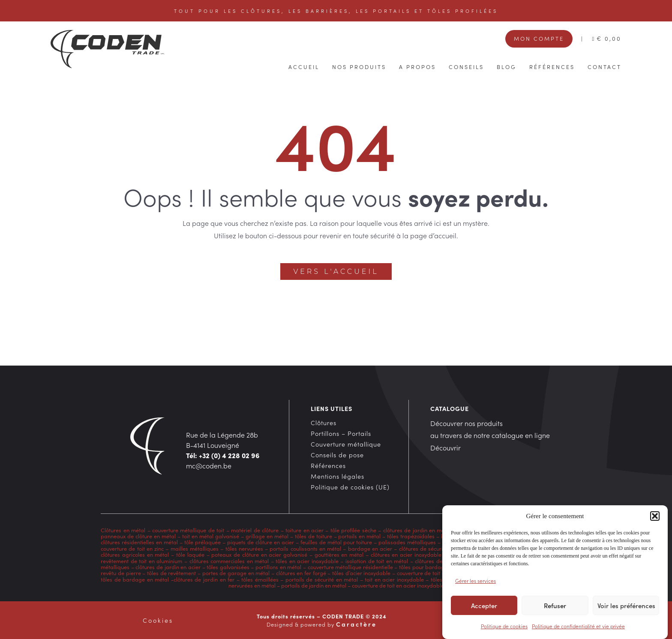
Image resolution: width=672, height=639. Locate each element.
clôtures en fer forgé (301, 573)
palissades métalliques (407, 542)
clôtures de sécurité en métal (435, 548)
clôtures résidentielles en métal (139, 542)
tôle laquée (190, 554)
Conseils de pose (337, 455)
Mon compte (539, 38)
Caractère (356, 624)
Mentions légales (337, 476)
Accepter (484, 607)
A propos (417, 66)
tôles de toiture (313, 536)
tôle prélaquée (202, 542)
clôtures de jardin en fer (204, 579)
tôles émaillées (260, 579)
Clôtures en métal (124, 530)
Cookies (158, 620)
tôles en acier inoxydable (307, 561)
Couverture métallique (346, 444)
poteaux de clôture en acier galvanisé (259, 554)
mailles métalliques (195, 548)
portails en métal (359, 536)
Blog (507, 66)
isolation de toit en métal (377, 561)
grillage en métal (267, 536)
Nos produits (359, 66)
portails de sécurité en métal (322, 579)
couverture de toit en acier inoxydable (398, 585)
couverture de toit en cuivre (430, 573)
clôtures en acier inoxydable (406, 554)
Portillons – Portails (341, 433)
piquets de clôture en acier (261, 542)
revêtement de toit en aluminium (141, 561)
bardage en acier (370, 548)
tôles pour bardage (423, 567)
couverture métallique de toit (188, 530)
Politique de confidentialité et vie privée (578, 627)
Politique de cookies (504, 627)
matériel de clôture (255, 530)
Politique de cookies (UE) (350, 487)
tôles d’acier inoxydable (361, 573)
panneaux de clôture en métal (138, 536)
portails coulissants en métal (305, 548)
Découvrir (445, 447)
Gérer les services (475, 582)
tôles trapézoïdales (411, 536)
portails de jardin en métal (314, 585)
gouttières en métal (339, 554)
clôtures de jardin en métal (417, 530)
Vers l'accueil (336, 271)
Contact (604, 66)
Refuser (555, 607)
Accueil (304, 66)
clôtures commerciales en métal (229, 561)
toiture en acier (304, 530)
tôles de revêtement (171, 573)
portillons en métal (277, 567)
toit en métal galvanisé (211, 536)
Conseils (466, 66)
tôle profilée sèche (353, 530)
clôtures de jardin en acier (168, 567)
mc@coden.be (209, 465)
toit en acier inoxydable (394, 579)
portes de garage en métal (235, 573)
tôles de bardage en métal (135, 579)
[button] (655, 517)
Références (552, 66)
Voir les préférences (626, 607)
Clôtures (324, 423)
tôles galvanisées (228, 567)
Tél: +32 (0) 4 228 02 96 (223, 455)
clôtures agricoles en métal (135, 554)
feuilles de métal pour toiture (336, 542)
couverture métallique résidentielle (350, 567)
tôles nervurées (243, 548)
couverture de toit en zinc (132, 548)
